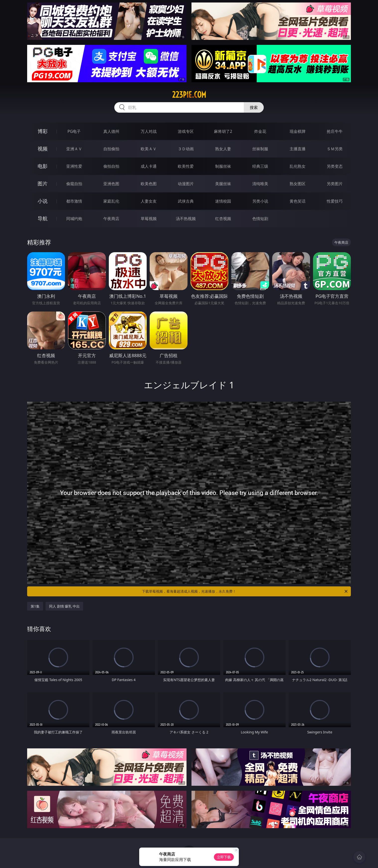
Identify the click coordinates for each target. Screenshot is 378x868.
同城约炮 (74, 219)
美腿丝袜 (223, 184)
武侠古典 (186, 201)
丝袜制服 (260, 149)
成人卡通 (149, 166)
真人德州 (111, 131)
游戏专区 (186, 131)
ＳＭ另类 (335, 149)
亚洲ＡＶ (74, 149)
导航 (43, 218)
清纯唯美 (260, 184)
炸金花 (260, 131)
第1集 (35, 606)
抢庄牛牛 (335, 131)
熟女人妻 (223, 149)
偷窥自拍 (74, 184)
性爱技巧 (335, 201)
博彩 (43, 131)
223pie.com (189, 95)
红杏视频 (223, 219)
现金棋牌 (298, 131)
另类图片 (335, 184)
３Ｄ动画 (186, 149)
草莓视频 (149, 219)
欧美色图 (149, 184)
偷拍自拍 (111, 166)
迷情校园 (223, 201)
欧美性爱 (186, 166)
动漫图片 (186, 184)
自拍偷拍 (111, 149)
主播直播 (298, 149)
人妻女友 (149, 201)
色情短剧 (260, 219)
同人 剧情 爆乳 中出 (64, 606)
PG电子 (74, 131)
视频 (43, 149)
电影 (43, 166)
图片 (43, 184)
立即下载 (224, 857)
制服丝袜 (223, 166)
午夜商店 (111, 219)
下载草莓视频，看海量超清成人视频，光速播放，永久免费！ (245, 591)
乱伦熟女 (298, 166)
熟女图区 (298, 184)
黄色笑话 (298, 201)
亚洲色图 (111, 184)
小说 (43, 201)
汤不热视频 (186, 219)
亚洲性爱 (74, 166)
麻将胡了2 (223, 131)
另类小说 (260, 201)
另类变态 (335, 166)
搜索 (254, 107)
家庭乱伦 (111, 201)
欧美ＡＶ (149, 149)
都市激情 (74, 201)
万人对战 (149, 131)
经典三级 (260, 166)
